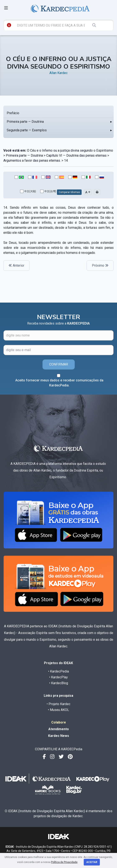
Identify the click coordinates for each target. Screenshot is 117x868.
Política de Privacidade (64, 862)
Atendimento (59, 729)
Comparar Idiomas (69, 192)
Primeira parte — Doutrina (25, 122)
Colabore (59, 722)
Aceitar (92, 862)
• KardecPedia (58, 671)
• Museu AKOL (58, 710)
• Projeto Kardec (58, 704)
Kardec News (59, 736)
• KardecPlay (58, 677)
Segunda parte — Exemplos (27, 130)
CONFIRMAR (59, 364)
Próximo (100, 265)
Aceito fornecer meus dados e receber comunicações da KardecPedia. (59, 383)
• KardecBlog (59, 683)
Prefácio (13, 113)
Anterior (16, 265)
